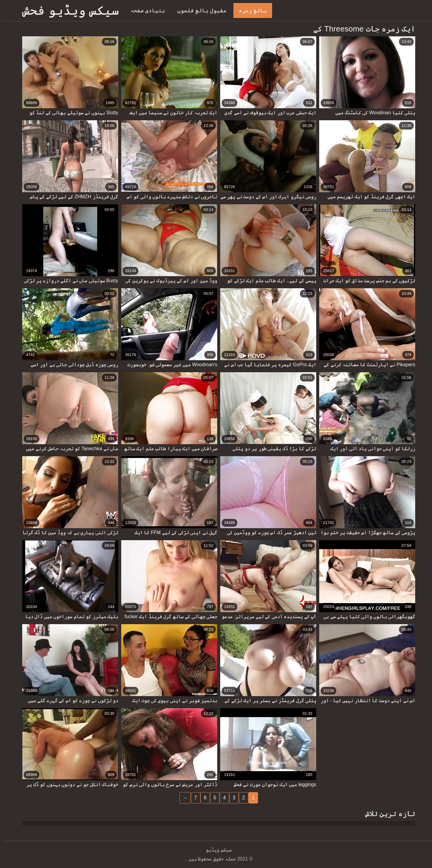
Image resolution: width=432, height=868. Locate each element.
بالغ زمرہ (250, 10)
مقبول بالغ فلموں (199, 10)
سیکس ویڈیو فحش (68, 10)
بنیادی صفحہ (145, 10)
